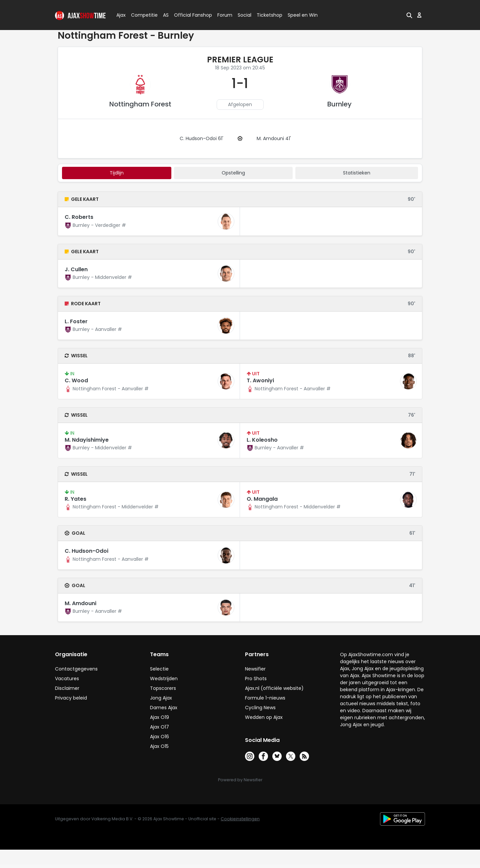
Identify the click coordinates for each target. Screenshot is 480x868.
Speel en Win (303, 15)
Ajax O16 (159, 737)
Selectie (159, 669)
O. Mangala (262, 499)
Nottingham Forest (140, 104)
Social (243, 15)
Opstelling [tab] (233, 173)
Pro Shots (256, 679)
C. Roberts (79, 217)
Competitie (142, 15)
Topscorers (163, 688)
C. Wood (76, 380)
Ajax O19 (159, 717)
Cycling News (260, 708)
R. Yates (75, 499)
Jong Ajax (161, 698)
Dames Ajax (164, 708)
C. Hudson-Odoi (86, 551)
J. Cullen (76, 269)
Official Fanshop (189, 15)
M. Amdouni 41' (274, 138)
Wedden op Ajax (264, 717)
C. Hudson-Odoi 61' (201, 138)
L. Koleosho (262, 440)
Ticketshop (269, 15)
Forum (225, 15)
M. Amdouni (80, 603)
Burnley (339, 104)
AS (166, 15)
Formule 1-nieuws (265, 698)
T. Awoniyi (260, 380)
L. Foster (76, 321)
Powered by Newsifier (240, 780)
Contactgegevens (76, 669)
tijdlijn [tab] (117, 173)
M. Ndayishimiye (87, 440)
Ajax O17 (159, 727)
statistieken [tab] (357, 173)
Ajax (120, 15)
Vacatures (67, 679)
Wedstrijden (164, 679)
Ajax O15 (159, 746)
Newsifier (255, 669)
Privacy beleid (71, 698)
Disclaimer (67, 688)
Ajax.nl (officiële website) (274, 688)
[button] (409, 15)
